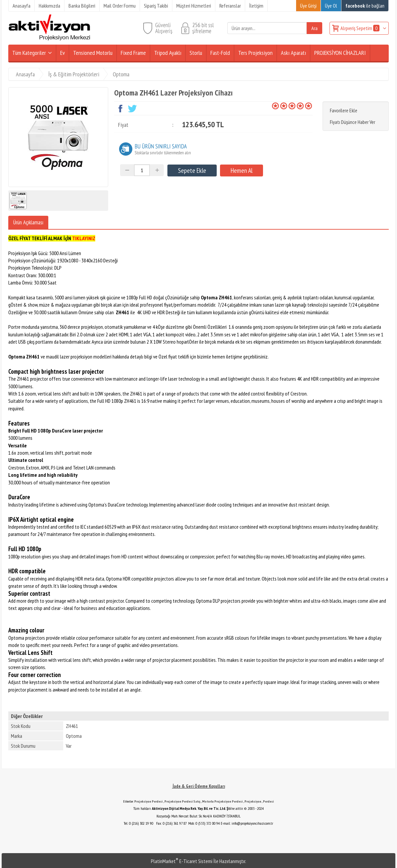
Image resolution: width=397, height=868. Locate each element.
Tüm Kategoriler (29, 53)
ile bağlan (365, 6)
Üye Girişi (308, 6)
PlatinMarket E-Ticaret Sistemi (182, 861)
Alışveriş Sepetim (360, 28)
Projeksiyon (253, 801)
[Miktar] (142, 170)
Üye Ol (331, 6)
